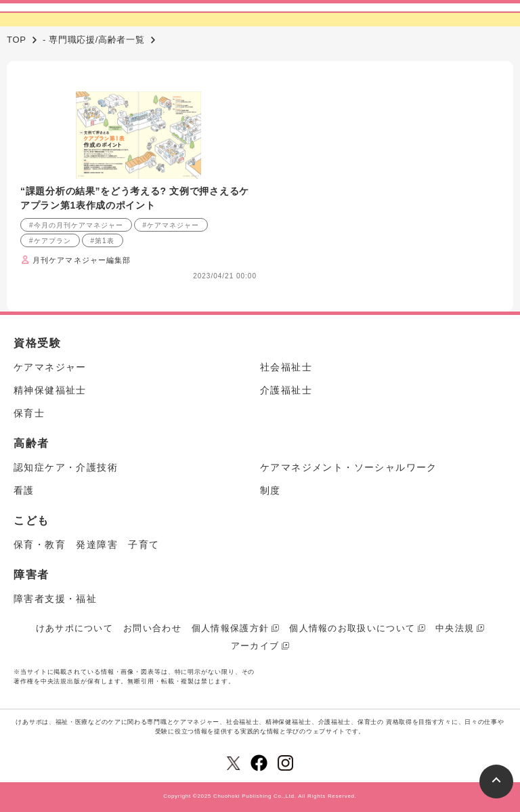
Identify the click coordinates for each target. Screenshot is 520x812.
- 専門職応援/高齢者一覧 (94, 40)
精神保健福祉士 (50, 390)
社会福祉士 (286, 367)
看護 (24, 490)
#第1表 (103, 241)
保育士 (29, 413)
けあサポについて (74, 628)
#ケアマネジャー (171, 225)
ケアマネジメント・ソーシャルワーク (349, 467)
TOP (17, 40)
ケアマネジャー (50, 367)
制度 (270, 490)
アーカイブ (255, 646)
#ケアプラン (50, 241)
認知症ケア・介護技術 (66, 467)
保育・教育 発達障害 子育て (87, 544)
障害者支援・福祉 (55, 599)
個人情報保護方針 (230, 628)
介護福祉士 (286, 390)
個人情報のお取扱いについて (352, 628)
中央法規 (455, 628)
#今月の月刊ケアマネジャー (76, 225)
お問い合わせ (152, 628)
